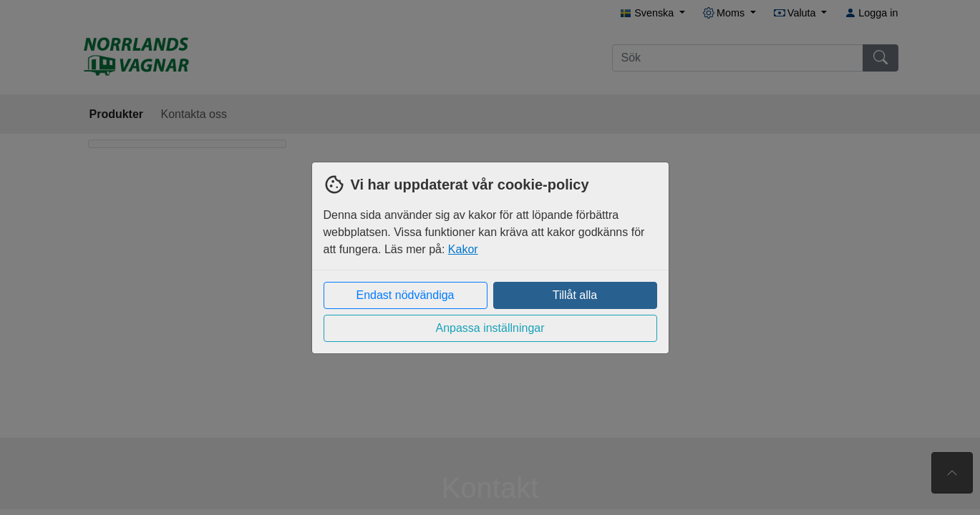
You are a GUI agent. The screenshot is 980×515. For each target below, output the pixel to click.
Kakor (463, 249)
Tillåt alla (575, 295)
